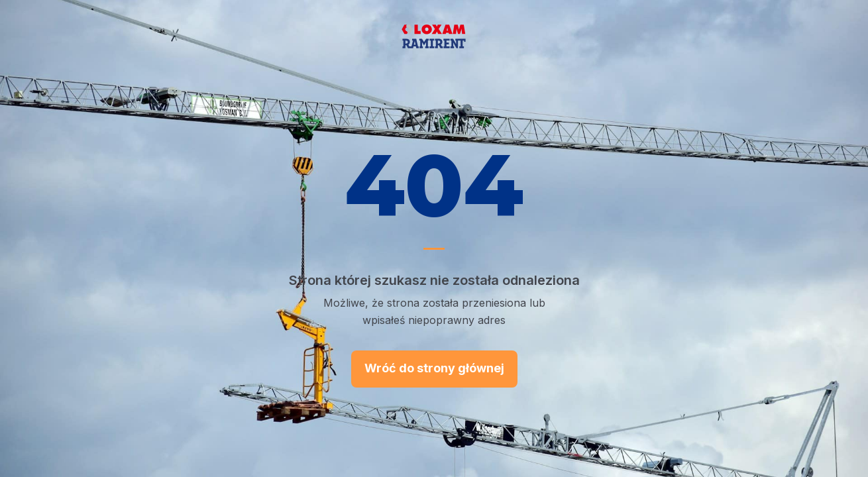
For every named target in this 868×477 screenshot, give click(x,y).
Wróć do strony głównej (434, 368)
